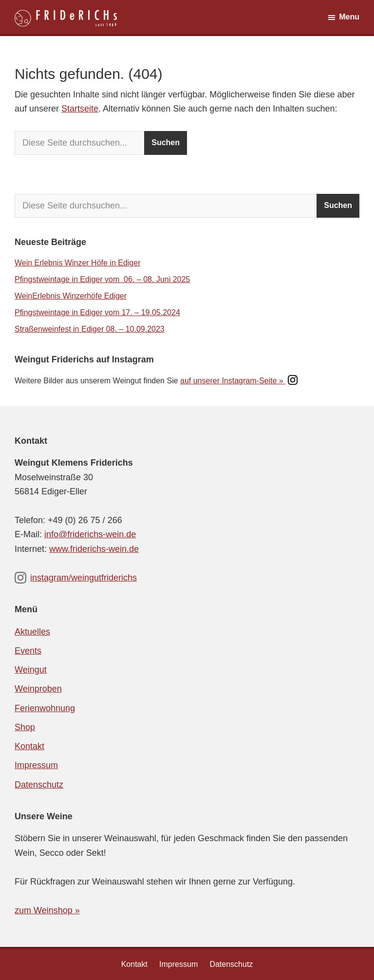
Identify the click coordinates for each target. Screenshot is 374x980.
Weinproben (38, 689)
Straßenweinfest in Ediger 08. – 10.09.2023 (90, 329)
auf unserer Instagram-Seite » (239, 381)
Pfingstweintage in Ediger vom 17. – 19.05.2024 (97, 312)
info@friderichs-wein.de (90, 534)
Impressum (36, 765)
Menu (349, 17)
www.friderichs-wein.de (94, 549)
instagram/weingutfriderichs (76, 578)
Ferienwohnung (45, 708)
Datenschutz (39, 785)
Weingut (31, 670)
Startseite (80, 109)
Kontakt (29, 746)
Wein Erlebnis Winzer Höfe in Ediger (77, 263)
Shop (25, 727)
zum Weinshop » (47, 910)
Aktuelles (32, 632)
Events (28, 651)
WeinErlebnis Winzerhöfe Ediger (71, 296)
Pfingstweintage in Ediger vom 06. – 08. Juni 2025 (102, 279)
